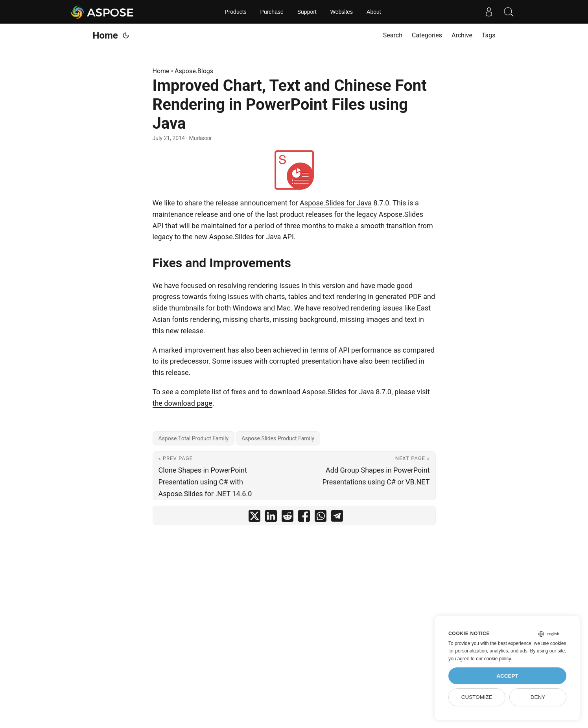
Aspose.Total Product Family (194, 438)
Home (105, 35)
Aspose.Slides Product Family (278, 438)
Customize (477, 697)
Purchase (272, 12)
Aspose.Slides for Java (336, 203)
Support (307, 12)
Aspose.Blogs (194, 71)
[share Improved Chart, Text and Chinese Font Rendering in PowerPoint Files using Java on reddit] (288, 518)
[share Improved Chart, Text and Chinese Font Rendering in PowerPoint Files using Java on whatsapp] (321, 518)
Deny (538, 697)
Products (235, 12)
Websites (342, 12)
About (374, 12)
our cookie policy (493, 659)
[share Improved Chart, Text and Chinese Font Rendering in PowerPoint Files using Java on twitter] (254, 518)
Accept (507, 676)
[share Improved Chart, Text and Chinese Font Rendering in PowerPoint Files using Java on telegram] (337, 518)
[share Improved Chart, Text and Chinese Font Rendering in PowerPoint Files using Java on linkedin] (271, 518)
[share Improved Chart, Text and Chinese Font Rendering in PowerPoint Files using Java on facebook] (304, 518)
